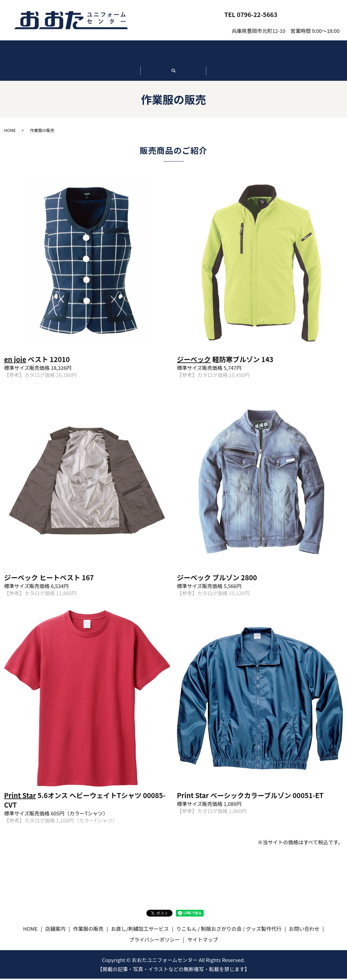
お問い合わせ (312, 14)
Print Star (20, 797)
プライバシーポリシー (155, 941)
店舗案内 (107, 54)
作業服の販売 (173, 54)
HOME (41, 54)
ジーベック (194, 361)
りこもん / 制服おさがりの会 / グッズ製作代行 (306, 54)
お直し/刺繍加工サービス (240, 54)
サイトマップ (203, 941)
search (173, 76)
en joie (15, 361)
